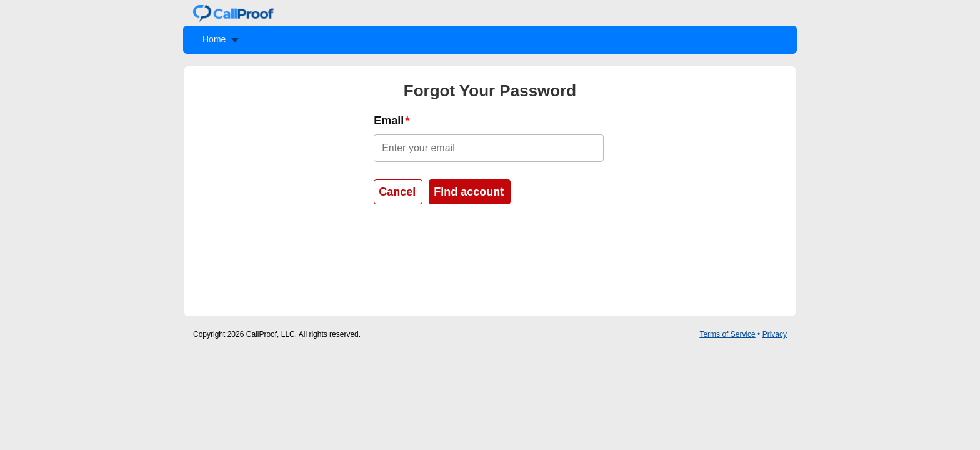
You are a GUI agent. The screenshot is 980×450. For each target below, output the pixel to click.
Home (214, 39)
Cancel (397, 192)
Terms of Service (727, 334)
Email (389, 121)
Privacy (775, 334)
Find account (469, 192)
